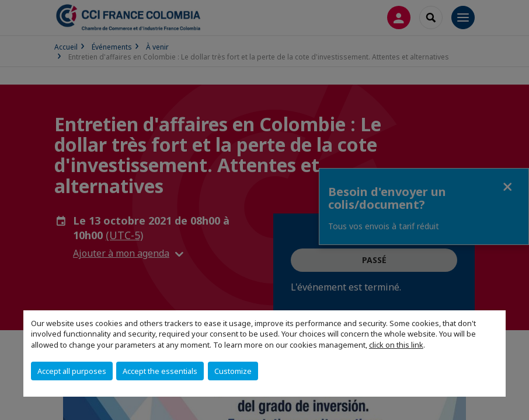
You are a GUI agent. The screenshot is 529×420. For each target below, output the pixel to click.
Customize (233, 371)
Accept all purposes (72, 371)
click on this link (396, 345)
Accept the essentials (160, 371)
